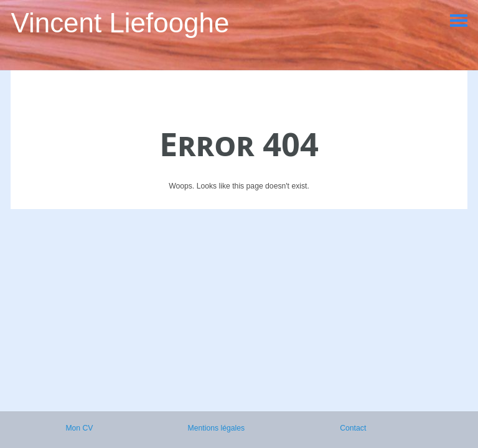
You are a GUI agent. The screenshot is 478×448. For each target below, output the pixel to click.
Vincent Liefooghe (120, 23)
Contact (353, 428)
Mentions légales (216, 428)
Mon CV (79, 428)
